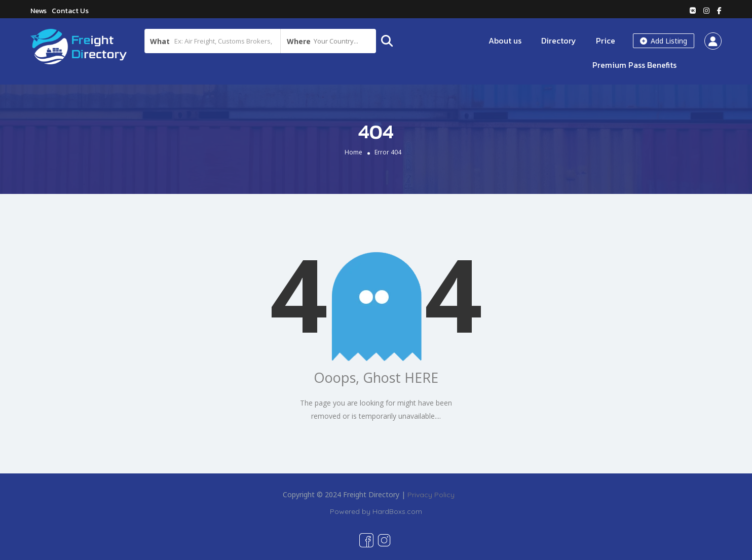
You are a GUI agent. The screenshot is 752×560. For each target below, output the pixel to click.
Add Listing (664, 41)
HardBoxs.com (397, 511)
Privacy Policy (431, 495)
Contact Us (70, 11)
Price (606, 41)
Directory (559, 41)
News (39, 11)
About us (505, 41)
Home (353, 152)
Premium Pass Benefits (634, 65)
